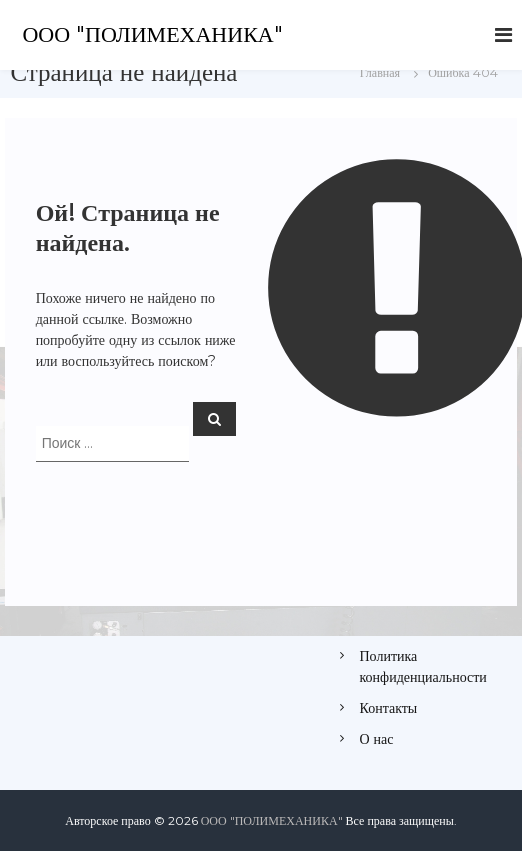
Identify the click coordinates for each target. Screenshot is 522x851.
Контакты (389, 708)
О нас (377, 739)
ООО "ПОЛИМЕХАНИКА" (152, 34)
